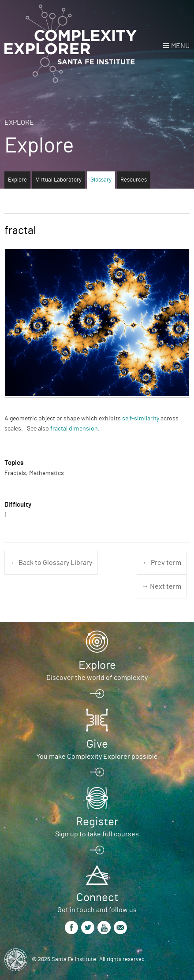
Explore (19, 122)
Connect (97, 898)
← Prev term (162, 563)
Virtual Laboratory (59, 180)
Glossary (101, 180)
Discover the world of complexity (97, 678)
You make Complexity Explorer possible (97, 757)
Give (97, 744)
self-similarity (141, 419)
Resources (134, 180)
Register (97, 822)
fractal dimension (74, 429)
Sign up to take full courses (97, 834)
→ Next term (161, 587)
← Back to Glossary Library (51, 563)
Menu (180, 46)
